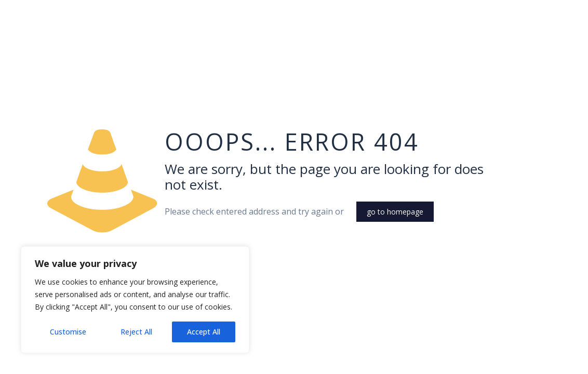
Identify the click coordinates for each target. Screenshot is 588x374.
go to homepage (395, 212)
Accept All (204, 332)
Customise (68, 332)
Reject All (136, 332)
